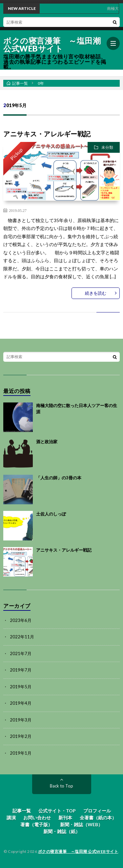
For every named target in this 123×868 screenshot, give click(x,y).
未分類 (107, 147)
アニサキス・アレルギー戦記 (47, 134)
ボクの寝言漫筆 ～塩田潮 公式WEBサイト (52, 45)
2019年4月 (21, 703)
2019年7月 (21, 670)
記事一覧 (22, 811)
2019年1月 (21, 753)
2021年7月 (21, 653)
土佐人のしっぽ (51, 514)
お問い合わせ (37, 818)
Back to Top (61, 786)
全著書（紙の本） (98, 818)
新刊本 (65, 818)
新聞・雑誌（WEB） (81, 824)
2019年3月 (21, 720)
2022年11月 (22, 637)
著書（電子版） (36, 824)
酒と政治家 (47, 442)
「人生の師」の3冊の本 (59, 478)
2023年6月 (21, 620)
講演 (11, 818)
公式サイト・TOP (57, 811)
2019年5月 (21, 687)
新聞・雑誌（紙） (62, 831)
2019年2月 (21, 736)
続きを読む (96, 293)
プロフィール (97, 811)
